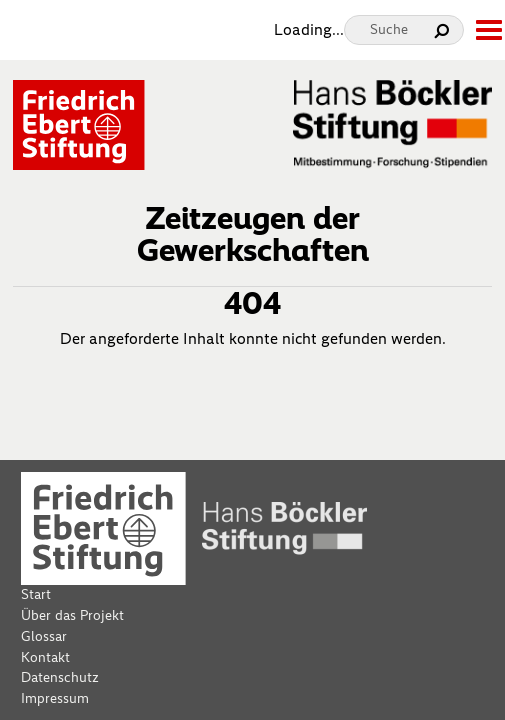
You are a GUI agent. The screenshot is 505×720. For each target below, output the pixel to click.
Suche (389, 29)
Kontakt (45, 657)
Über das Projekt (72, 615)
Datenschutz (60, 677)
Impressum (55, 698)
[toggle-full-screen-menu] (488, 30)
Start (36, 594)
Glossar (44, 636)
